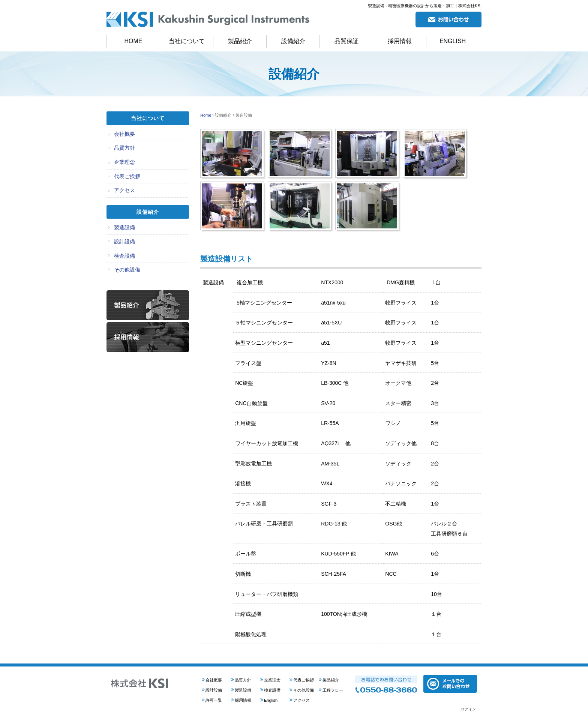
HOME (133, 41)
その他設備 (127, 270)
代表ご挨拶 (127, 176)
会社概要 (124, 134)
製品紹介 (240, 41)
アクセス (124, 190)
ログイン (468, 709)
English (271, 700)
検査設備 (124, 256)
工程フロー (333, 690)
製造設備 (124, 227)
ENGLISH (453, 41)
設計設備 (124, 242)
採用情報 (400, 41)
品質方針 (124, 148)
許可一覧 (214, 700)
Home (206, 115)
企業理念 (124, 162)
